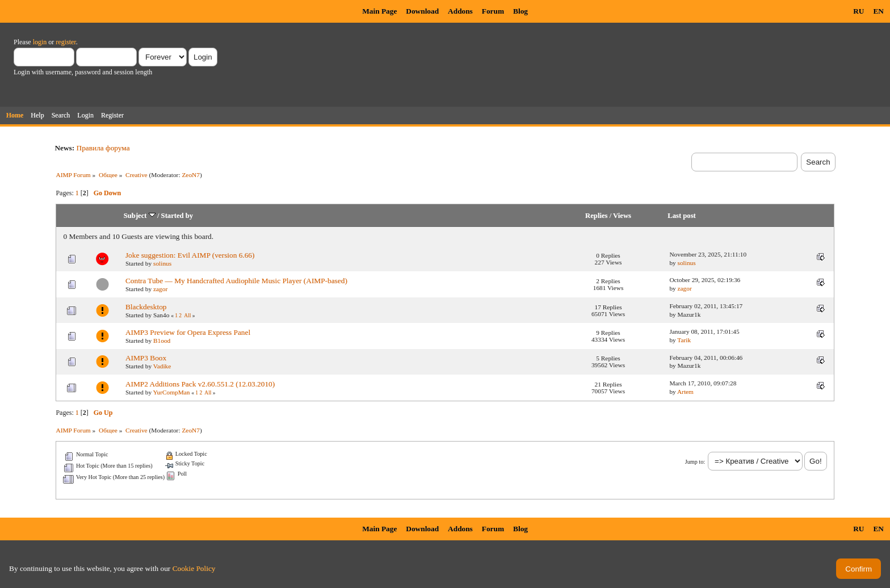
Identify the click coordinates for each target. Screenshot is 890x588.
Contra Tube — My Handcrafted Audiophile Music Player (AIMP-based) (236, 281)
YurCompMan (172, 392)
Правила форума (103, 148)
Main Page (379, 11)
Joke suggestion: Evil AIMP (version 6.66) (190, 255)
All (187, 316)
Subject (140, 216)
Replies (596, 216)
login (40, 42)
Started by (177, 216)
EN (878, 11)
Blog (520, 11)
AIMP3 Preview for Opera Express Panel (188, 332)
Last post (682, 216)
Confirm (858, 569)
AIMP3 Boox (146, 358)
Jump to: (695, 462)
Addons (460, 11)
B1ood (162, 341)
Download (422, 11)
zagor (160, 289)
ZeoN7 (191, 175)
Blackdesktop (146, 307)
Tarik (684, 340)
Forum (493, 11)
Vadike (162, 366)
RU (858, 11)
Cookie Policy (194, 568)
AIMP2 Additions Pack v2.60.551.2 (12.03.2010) (200, 384)
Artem (685, 392)
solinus (162, 263)
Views (622, 216)
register (66, 42)
